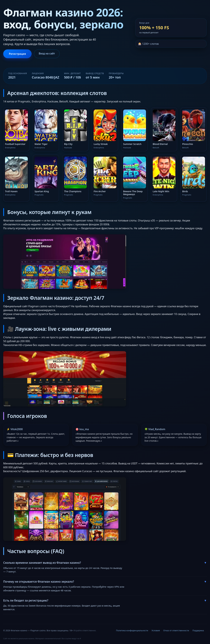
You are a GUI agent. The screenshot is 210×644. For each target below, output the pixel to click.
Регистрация (17, 54)
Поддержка (198, 630)
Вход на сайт (47, 53)
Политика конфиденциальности (132, 630)
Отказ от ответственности (176, 630)
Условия (156, 630)
